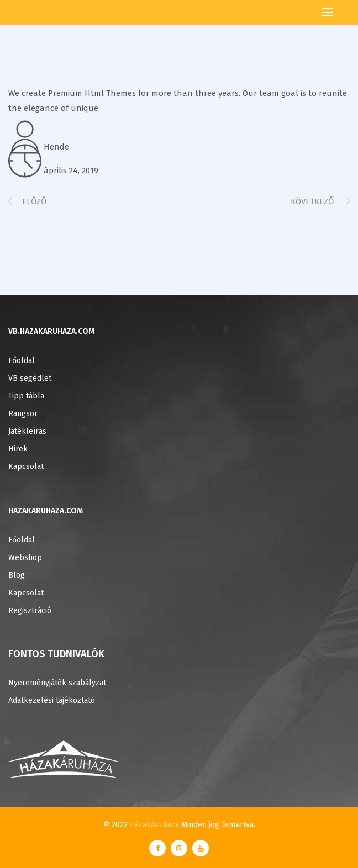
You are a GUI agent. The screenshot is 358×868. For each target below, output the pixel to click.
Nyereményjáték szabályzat (57, 683)
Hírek (18, 449)
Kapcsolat (26, 467)
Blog (17, 575)
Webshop (25, 558)
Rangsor (23, 414)
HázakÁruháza (154, 825)
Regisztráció (30, 611)
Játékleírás (27, 431)
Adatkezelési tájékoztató (52, 701)
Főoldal (22, 361)
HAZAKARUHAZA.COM (46, 511)
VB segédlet (30, 378)
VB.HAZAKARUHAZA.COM (51, 331)
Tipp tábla (26, 396)
